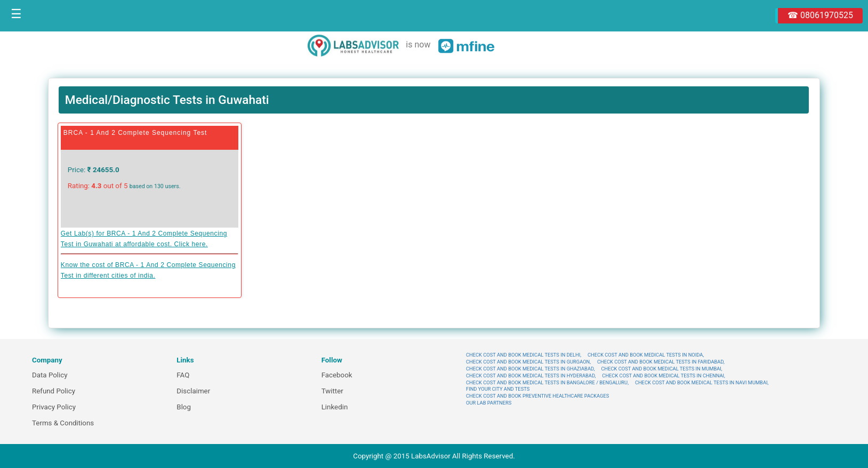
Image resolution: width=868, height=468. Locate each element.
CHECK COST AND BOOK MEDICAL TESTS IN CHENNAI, (664, 376)
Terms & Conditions (63, 423)
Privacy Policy (54, 407)
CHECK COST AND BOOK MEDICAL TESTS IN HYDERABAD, (531, 376)
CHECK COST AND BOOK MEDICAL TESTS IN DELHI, (524, 355)
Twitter (332, 391)
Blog (184, 407)
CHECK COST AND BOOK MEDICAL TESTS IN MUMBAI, (661, 369)
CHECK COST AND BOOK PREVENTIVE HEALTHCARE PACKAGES (537, 396)
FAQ (183, 375)
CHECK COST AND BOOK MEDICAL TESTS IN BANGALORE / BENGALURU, (547, 382)
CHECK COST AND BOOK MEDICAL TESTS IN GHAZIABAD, (531, 369)
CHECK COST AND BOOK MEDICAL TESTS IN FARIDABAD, (661, 362)
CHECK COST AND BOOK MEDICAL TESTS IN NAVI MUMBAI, (702, 382)
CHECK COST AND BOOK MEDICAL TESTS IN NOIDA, (646, 355)
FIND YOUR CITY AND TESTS (498, 389)
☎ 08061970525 (820, 15)
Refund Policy (54, 391)
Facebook (337, 375)
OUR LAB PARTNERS (489, 403)
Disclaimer (193, 391)
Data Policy (50, 375)
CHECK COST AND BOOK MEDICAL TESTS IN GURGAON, (528, 362)
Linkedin (335, 407)
